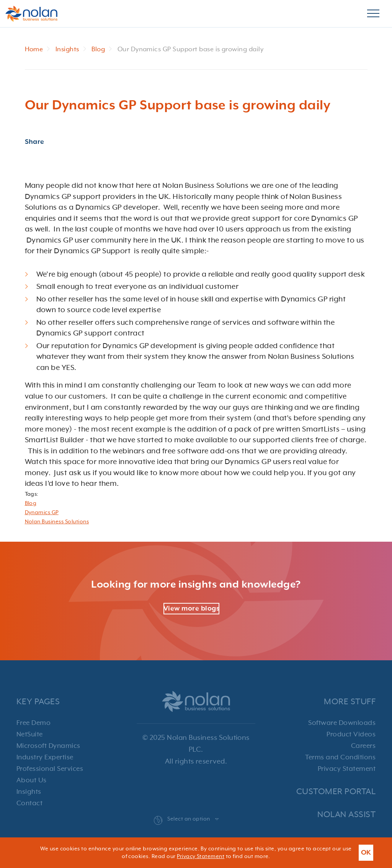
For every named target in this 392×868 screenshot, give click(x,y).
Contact (29, 803)
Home (34, 50)
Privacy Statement (347, 769)
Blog (98, 50)
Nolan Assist (346, 815)
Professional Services (50, 769)
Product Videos (351, 734)
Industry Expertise (45, 757)
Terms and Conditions (340, 757)
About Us (32, 780)
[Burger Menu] (373, 14)
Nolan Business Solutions (57, 522)
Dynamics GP (42, 513)
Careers (363, 746)
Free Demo (33, 723)
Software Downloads (342, 723)
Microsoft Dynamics (48, 746)
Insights (67, 50)
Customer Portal (336, 792)
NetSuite (30, 734)
